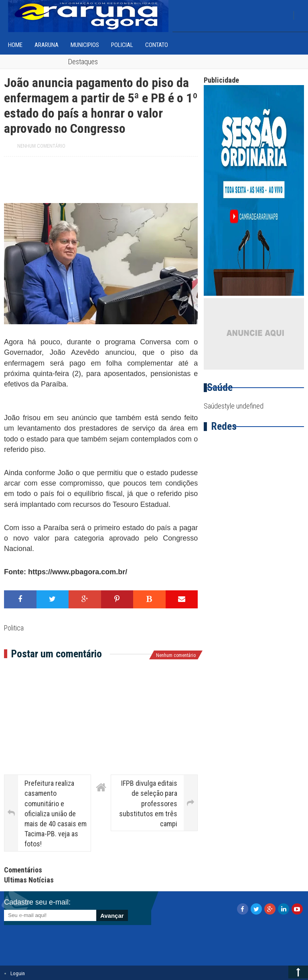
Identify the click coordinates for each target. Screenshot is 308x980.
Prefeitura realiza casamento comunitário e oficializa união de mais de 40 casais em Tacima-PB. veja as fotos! (56, 813)
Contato (157, 45)
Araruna (47, 45)
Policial (122, 45)
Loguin (18, 973)
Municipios (85, 45)
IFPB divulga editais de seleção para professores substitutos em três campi (148, 803)
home (15, 45)
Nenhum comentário (41, 146)
